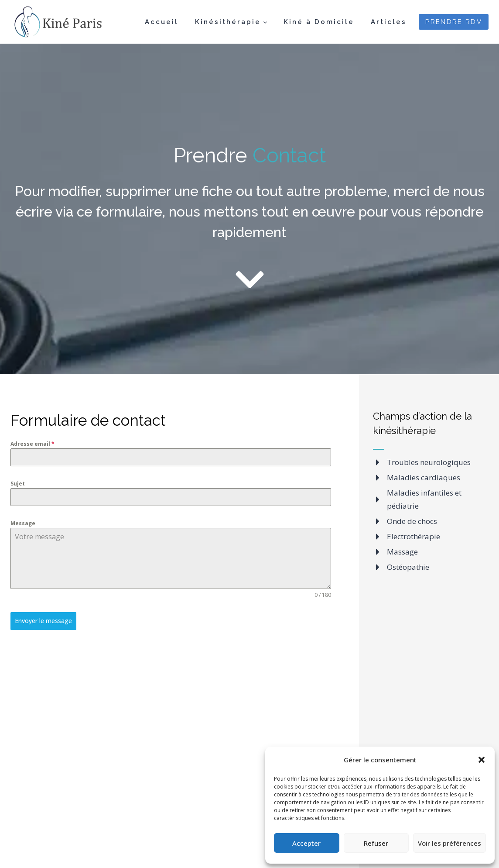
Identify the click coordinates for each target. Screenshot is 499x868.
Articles (389, 22)
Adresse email (32, 444)
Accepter (306, 843)
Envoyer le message (43, 621)
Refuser (376, 843)
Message (23, 523)
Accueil (162, 22)
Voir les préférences (449, 843)
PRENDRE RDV (454, 22)
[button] (482, 760)
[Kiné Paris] (56, 22)
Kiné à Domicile (319, 22)
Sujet (18, 484)
